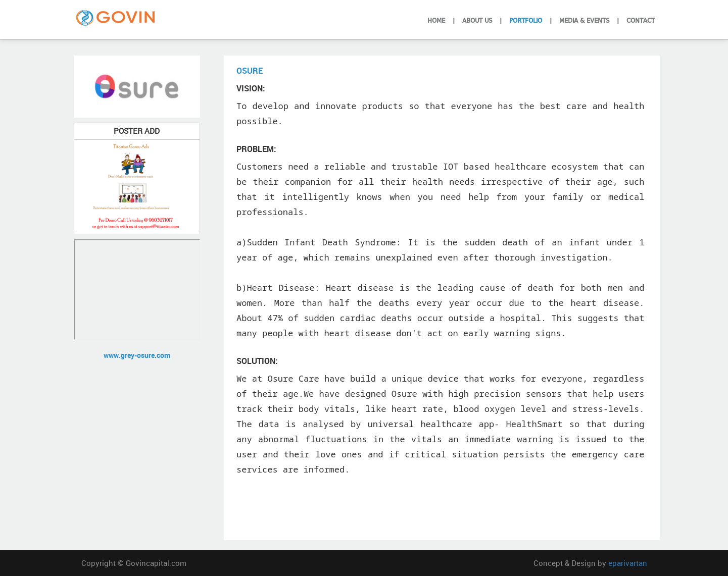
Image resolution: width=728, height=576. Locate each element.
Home (436, 19)
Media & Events (584, 19)
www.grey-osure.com (137, 355)
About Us (477, 19)
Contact (641, 19)
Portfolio (526, 19)
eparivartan (628, 563)
